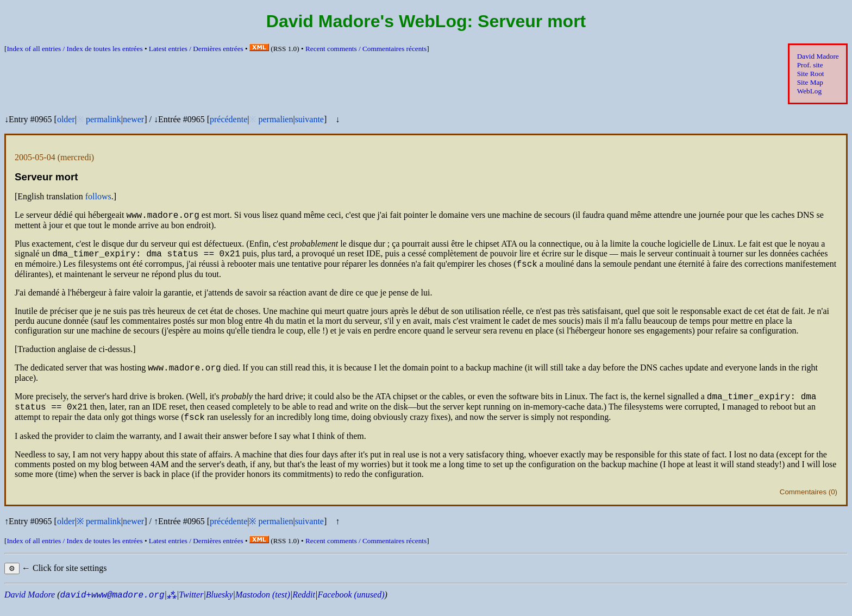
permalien (275, 119)
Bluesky (220, 606)
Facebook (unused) (351, 606)
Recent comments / (366, 49)
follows (98, 196)
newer (133, 119)
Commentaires (803, 503)
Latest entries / (196, 49)
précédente (228, 119)
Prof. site (810, 65)
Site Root (811, 74)
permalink (104, 119)
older (66, 119)
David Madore (818, 56)
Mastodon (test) (263, 606)
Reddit (304, 606)
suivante (309, 119)
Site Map (810, 82)
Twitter (191, 606)
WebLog (809, 91)
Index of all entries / (74, 49)
